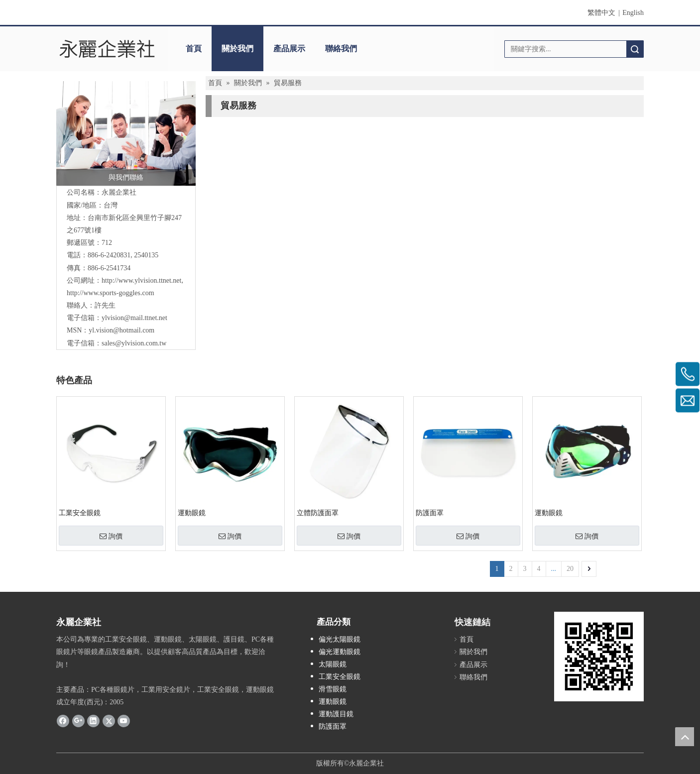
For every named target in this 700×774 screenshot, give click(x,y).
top (685, 737)
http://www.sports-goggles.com (111, 293)
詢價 (111, 536)
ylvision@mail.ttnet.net (134, 318)
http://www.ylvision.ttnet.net (141, 280)
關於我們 (237, 49)
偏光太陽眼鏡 (340, 639)
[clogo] (107, 49)
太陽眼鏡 (333, 664)
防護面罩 (430, 513)
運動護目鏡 (336, 714)
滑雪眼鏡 (333, 689)
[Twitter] (109, 720)
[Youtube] (124, 720)
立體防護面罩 (318, 513)
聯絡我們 (341, 49)
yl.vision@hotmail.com (121, 330)
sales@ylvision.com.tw (134, 343)
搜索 (635, 49)
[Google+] (78, 720)
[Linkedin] (93, 720)
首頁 (194, 49)
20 (570, 569)
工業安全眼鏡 (80, 513)
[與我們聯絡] (126, 133)
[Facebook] (63, 720)
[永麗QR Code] (599, 657)
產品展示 (289, 49)
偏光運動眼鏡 (340, 652)
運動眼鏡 (192, 513)
